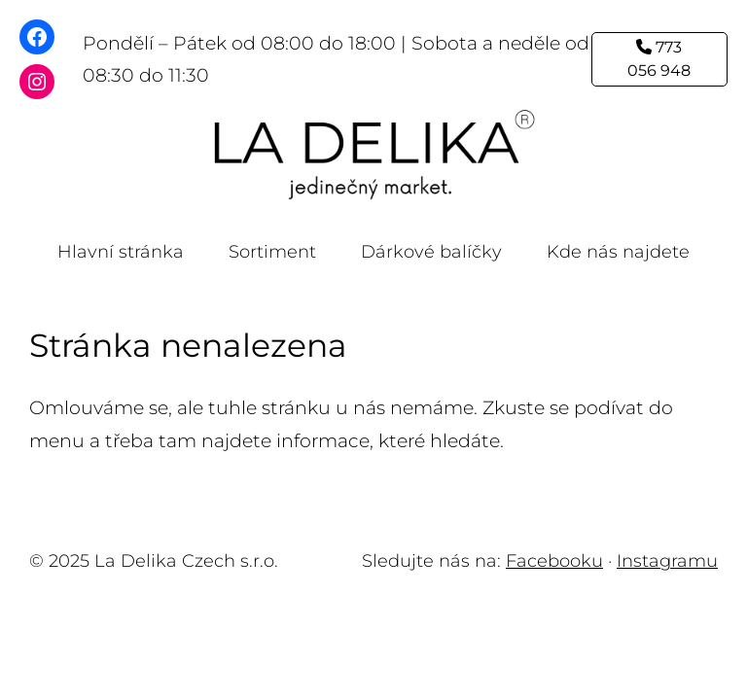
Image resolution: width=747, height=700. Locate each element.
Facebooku (554, 561)
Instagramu (667, 561)
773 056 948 (659, 59)
